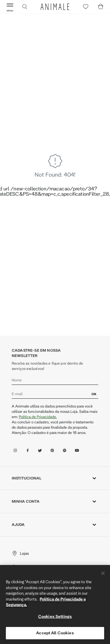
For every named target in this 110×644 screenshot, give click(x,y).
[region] (55, 604)
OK (94, 394)
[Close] (103, 573)
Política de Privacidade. (38, 417)
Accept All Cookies (55, 633)
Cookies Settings (55, 616)
